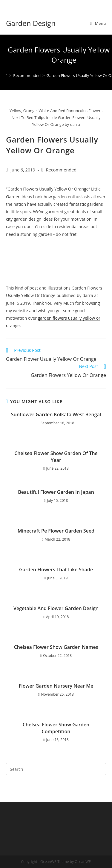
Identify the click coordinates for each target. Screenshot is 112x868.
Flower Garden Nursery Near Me (56, 686)
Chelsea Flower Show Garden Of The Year (56, 457)
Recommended (61, 170)
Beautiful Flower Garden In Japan (56, 492)
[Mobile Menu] (98, 23)
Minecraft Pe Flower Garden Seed (56, 531)
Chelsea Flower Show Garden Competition (56, 728)
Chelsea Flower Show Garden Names (56, 647)
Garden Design (31, 23)
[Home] (7, 75)
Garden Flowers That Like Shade (56, 570)
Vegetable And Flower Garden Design (56, 608)
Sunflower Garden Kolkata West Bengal (56, 414)
